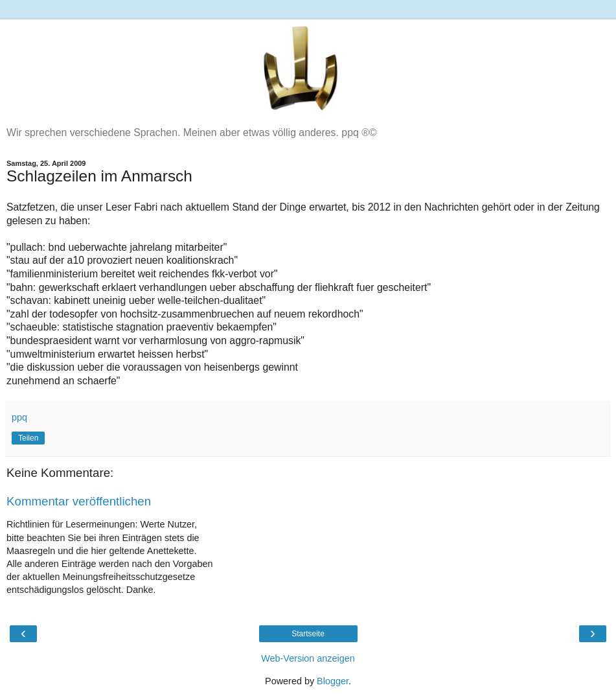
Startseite (308, 634)
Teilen (28, 438)
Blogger (333, 681)
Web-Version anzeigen (308, 658)
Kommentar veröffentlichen (79, 501)
